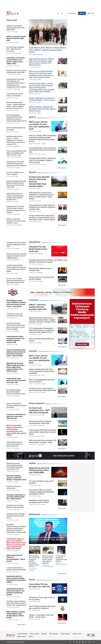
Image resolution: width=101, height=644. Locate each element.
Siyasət (33, 172)
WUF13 (32, 117)
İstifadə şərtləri (77, 634)
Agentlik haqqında (22, 634)
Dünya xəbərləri (37, 403)
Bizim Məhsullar (54, 634)
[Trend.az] (13, 13)
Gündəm (33, 351)
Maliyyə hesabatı (34, 634)
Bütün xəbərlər (62, 168)
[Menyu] (91, 13)
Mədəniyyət (35, 514)
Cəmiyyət (34, 300)
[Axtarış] (58, 13)
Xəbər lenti (12, 20)
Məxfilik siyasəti (22, 637)
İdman (32, 580)
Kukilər (31, 637)
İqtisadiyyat (35, 242)
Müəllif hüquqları (65, 634)
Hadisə (32, 463)
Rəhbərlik (44, 634)
